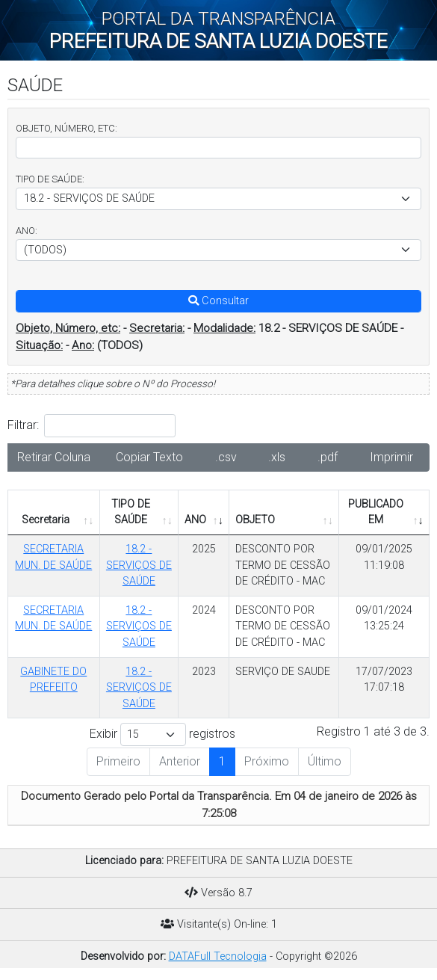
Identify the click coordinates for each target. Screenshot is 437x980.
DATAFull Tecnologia (218, 956)
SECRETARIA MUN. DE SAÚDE (53, 557)
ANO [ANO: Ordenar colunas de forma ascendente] (195, 520)
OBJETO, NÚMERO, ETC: (66, 128)
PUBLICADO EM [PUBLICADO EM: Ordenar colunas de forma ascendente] (376, 512)
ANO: (27, 231)
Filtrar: (92, 426)
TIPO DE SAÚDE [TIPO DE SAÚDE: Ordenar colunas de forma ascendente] (131, 512)
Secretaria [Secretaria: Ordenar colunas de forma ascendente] (46, 520)
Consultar (218, 301)
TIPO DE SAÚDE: (50, 179)
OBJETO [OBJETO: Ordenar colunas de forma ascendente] (255, 520)
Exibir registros (162, 734)
